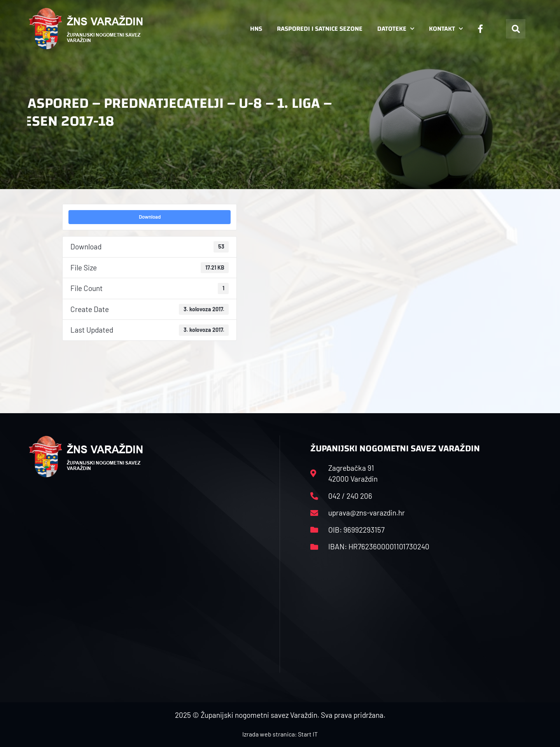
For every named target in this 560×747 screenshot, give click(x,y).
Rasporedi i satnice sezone (320, 29)
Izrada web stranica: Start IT (280, 734)
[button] (516, 29)
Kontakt (446, 29)
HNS (256, 29)
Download (150, 217)
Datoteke (396, 29)
